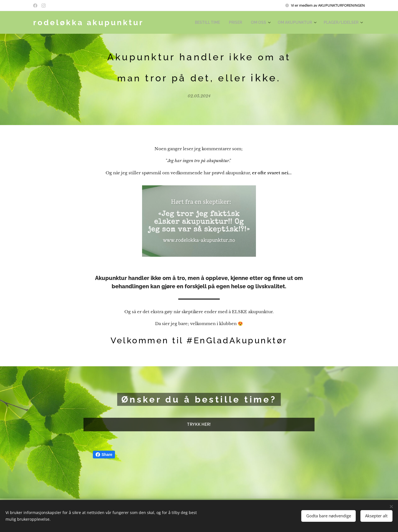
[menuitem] (217, 22)
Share (104, 455)
